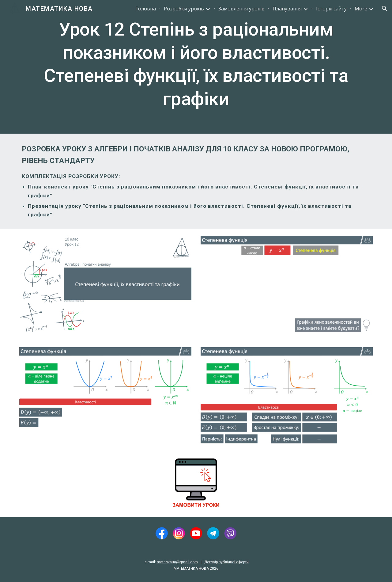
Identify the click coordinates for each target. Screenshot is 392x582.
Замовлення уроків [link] (241, 9)
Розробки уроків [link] (184, 9)
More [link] (361, 9)
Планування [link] (287, 9)
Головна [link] (146, 9)
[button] (385, 9)
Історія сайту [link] (331, 9)
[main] (196, 67)
